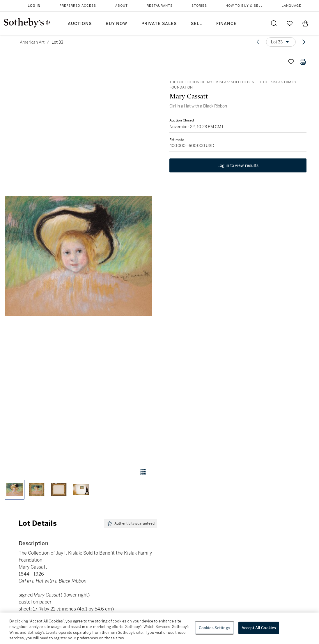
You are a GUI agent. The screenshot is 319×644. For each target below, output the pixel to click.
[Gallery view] (143, 472)
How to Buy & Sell (244, 6)
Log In (34, 6)
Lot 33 (57, 42)
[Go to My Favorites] (290, 23)
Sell (196, 24)
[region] (159, 628)
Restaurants (160, 6)
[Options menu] (281, 42)
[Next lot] (304, 42)
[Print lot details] (303, 62)
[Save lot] (291, 62)
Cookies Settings (215, 628)
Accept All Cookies (259, 628)
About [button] (122, 6)
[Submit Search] (274, 23)
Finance (226, 24)
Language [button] (291, 6)
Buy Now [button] (116, 24)
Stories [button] (199, 6)
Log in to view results (238, 167)
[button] (78, 256)
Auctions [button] (80, 24)
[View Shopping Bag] (305, 23)
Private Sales (159, 24)
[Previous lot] (258, 42)
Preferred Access (78, 6)
